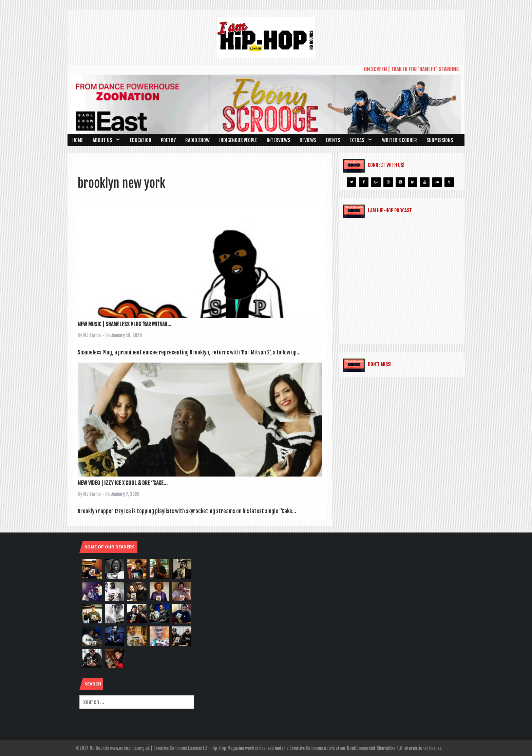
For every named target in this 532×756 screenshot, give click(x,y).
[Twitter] (351, 182)
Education (141, 140)
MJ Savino (92, 335)
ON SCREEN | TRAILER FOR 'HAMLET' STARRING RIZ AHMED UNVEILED (436, 69)
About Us (102, 140)
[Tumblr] (449, 182)
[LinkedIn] (413, 182)
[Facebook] (364, 182)
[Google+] (376, 182)
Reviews (308, 140)
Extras (357, 140)
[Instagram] (388, 182)
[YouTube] (425, 182)
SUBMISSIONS (440, 140)
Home (78, 140)
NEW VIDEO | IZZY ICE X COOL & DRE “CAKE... (123, 483)
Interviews (278, 140)
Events (333, 140)
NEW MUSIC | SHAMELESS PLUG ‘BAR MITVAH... (125, 324)
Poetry (168, 140)
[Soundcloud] (437, 182)
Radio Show (197, 140)
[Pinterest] (400, 182)
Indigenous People (238, 140)
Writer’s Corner (400, 140)
